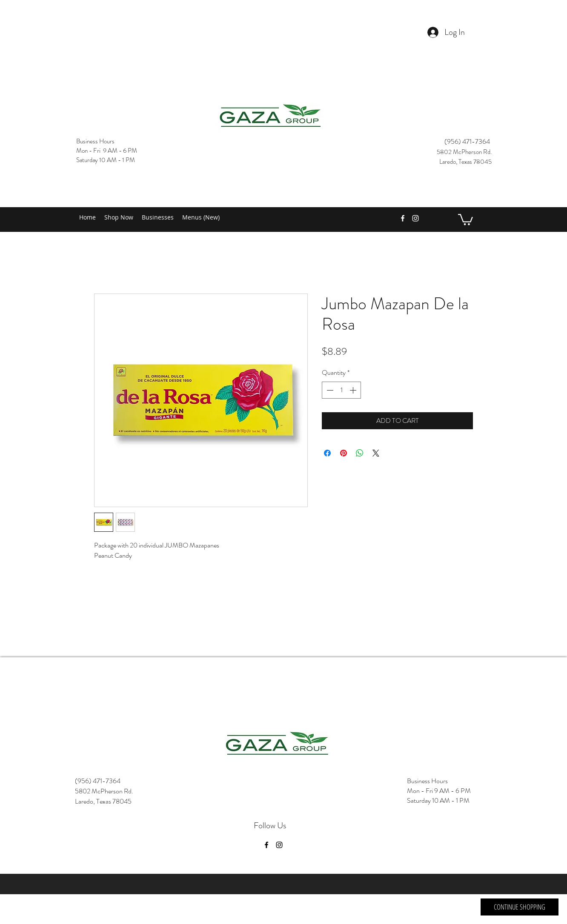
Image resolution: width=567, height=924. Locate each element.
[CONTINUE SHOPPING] (520, 907)
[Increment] (354, 390)
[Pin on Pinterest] (344, 453)
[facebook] (403, 218)
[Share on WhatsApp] (360, 453)
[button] (465, 219)
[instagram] (415, 218)
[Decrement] (329, 390)
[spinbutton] (341, 390)
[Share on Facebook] (327, 453)
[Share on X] (376, 453)
